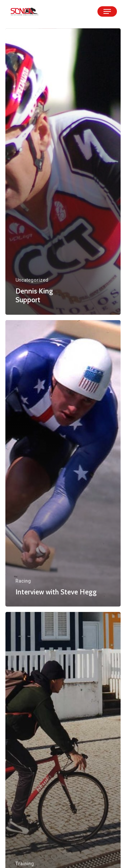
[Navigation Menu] (107, 11)
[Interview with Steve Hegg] (63, 463)
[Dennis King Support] (63, 172)
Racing (23, 581)
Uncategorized (32, 280)
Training (25, 864)
